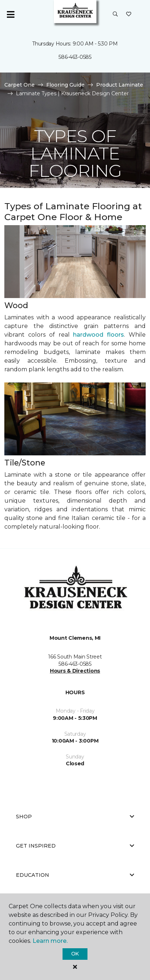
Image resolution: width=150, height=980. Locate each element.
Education (75, 875)
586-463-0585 (75, 57)
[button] (115, 14)
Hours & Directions (75, 671)
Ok (75, 954)
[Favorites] (129, 14)
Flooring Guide (65, 85)
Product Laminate (120, 85)
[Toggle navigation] (10, 14)
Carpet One (20, 85)
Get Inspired (75, 846)
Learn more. (50, 941)
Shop (75, 817)
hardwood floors (98, 335)
